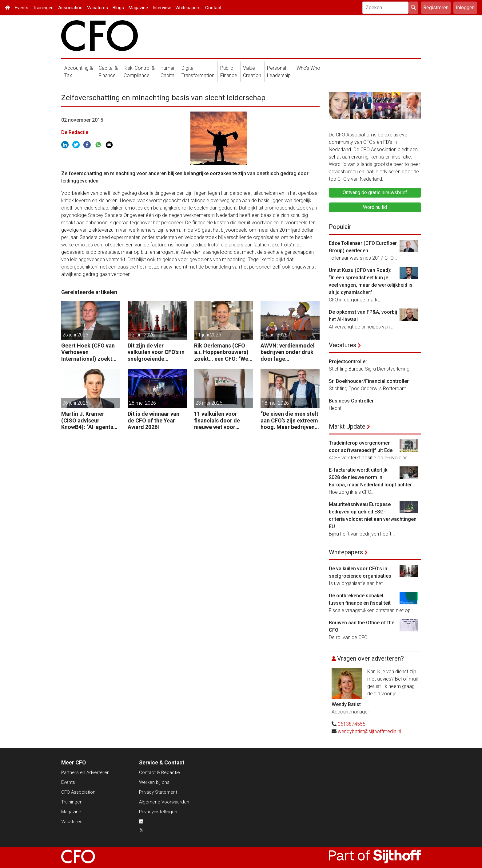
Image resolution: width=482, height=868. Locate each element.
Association (70, 8)
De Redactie (75, 132)
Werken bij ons (154, 782)
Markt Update (347, 426)
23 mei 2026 (209, 403)
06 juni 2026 (75, 403)
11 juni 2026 (208, 335)
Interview (162, 8)
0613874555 (352, 724)
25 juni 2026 (75, 335)
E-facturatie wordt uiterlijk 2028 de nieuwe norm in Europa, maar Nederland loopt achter (370, 477)
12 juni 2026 (142, 335)
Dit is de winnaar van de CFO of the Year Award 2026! (153, 420)
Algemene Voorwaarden (164, 802)
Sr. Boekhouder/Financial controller (369, 381)
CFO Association (78, 792)
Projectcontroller (348, 361)
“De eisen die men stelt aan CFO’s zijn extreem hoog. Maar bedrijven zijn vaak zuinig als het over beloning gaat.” (289, 420)
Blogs (118, 8)
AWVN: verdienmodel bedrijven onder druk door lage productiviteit (288, 352)
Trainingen (43, 8)
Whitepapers (188, 8)
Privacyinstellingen (158, 812)
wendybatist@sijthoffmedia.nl (369, 731)
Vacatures (98, 8)
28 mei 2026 (142, 403)
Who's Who (308, 68)
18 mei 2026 (275, 403)
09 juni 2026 (275, 335)
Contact (213, 8)
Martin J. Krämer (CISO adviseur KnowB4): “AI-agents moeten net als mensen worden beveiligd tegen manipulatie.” (91, 420)
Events (22, 8)
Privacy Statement (158, 792)
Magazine (138, 8)
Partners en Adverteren (85, 772)
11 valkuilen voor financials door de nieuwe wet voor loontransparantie (217, 420)
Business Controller (351, 401)
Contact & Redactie (159, 772)
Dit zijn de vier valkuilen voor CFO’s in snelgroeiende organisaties (156, 352)
